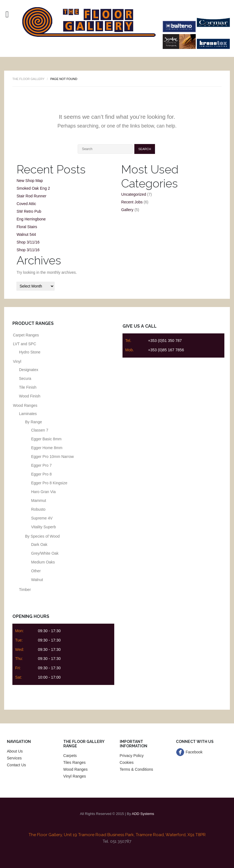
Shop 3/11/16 (28, 242)
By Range (33, 422)
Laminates (28, 414)
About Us (15, 751)
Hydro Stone (30, 352)
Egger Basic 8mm (46, 439)
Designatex (29, 370)
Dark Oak (39, 544)
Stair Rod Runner (31, 196)
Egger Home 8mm (47, 448)
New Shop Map (30, 181)
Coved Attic (26, 204)
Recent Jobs (132, 202)
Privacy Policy (132, 756)
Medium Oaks (43, 562)
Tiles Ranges (74, 762)
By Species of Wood (42, 536)
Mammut (39, 501)
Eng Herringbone (31, 219)
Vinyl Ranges (75, 776)
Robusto (38, 509)
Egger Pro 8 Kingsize (49, 483)
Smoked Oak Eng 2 (33, 188)
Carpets (70, 756)
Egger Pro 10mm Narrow (52, 457)
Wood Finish (30, 396)
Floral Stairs (27, 227)
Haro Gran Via (43, 492)
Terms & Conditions (136, 769)
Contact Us (16, 765)
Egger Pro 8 (41, 474)
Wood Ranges (25, 405)
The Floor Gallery (28, 79)
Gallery (127, 210)
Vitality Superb (43, 527)
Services (14, 758)
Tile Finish (28, 387)
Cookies (127, 762)
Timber (25, 590)
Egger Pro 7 (41, 465)
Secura (25, 378)
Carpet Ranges (26, 335)
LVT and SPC (25, 344)
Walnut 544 (26, 234)
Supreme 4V (42, 518)
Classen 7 (40, 430)
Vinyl (17, 361)
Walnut (37, 580)
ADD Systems (143, 814)
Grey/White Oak (45, 553)
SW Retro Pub (29, 211)
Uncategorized (134, 194)
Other (36, 571)
